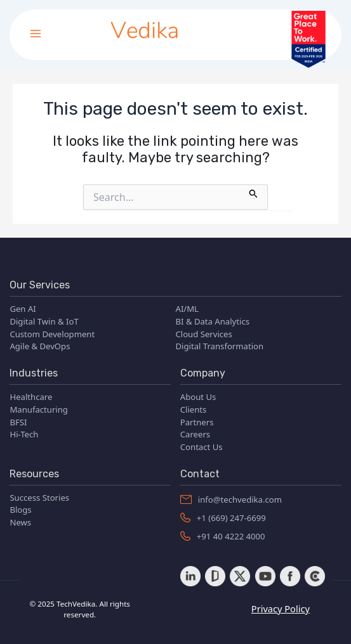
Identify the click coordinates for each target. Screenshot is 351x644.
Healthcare (31, 397)
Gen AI (23, 309)
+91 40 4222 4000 (223, 536)
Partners (197, 422)
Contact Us (202, 447)
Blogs (20, 510)
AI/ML (188, 309)
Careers (195, 434)
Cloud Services (204, 334)
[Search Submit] (254, 191)
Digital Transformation (220, 346)
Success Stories (39, 498)
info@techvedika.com (231, 499)
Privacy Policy (281, 609)
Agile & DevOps (40, 346)
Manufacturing (39, 409)
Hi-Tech (24, 434)
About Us (198, 397)
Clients (194, 409)
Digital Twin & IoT (44, 321)
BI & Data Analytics (213, 321)
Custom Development (52, 334)
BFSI (18, 422)
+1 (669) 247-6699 (223, 518)
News (20, 522)
